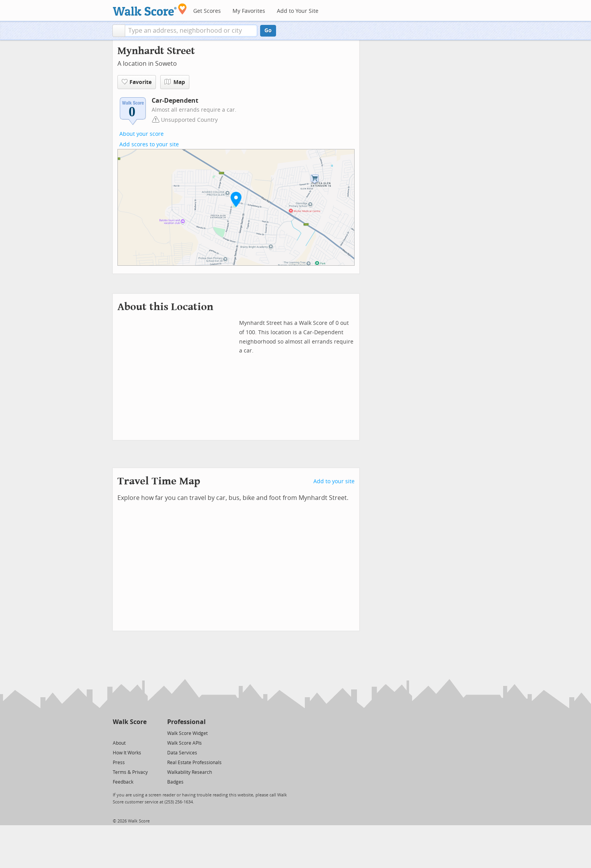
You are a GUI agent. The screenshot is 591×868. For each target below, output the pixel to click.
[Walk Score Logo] (150, 10)
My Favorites (249, 11)
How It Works (127, 753)
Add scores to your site (149, 145)
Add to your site (334, 481)
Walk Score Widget (187, 733)
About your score (142, 134)
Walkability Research (190, 772)
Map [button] (175, 82)
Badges (175, 782)
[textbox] (191, 31)
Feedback (123, 782)
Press (119, 763)
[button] (119, 31)
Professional (186, 722)
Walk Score (130, 722)
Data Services (182, 753)
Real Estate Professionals (194, 763)
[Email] (141, 733)
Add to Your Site (298, 11)
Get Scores (207, 11)
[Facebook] (129, 733)
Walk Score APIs (184, 743)
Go (268, 31)
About (119, 743)
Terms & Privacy (130, 772)
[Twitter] (117, 733)
